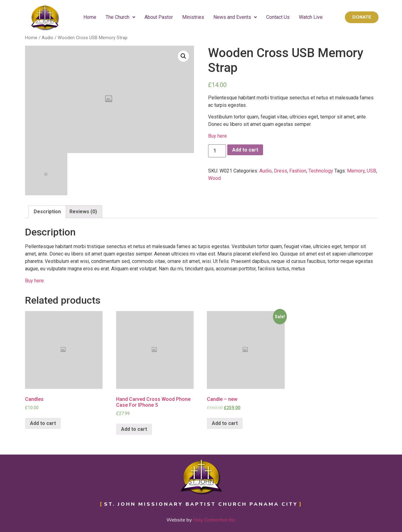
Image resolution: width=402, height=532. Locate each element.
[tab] (47, 212)
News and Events (235, 17)
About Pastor (159, 17)
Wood (214, 178)
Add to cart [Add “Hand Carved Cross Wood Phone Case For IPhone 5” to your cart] (134, 429)
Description (47, 212)
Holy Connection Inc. (214, 520)
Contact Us (278, 17)
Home (90, 17)
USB (371, 171)
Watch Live (311, 17)
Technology (321, 171)
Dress (281, 171)
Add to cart (245, 150)
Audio (48, 38)
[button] (362, 17)
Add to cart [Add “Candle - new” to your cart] (225, 423)
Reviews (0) (83, 212)
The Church (120, 17)
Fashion (298, 171)
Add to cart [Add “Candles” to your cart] (43, 423)
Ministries (193, 17)
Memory (356, 171)
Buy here (218, 136)
